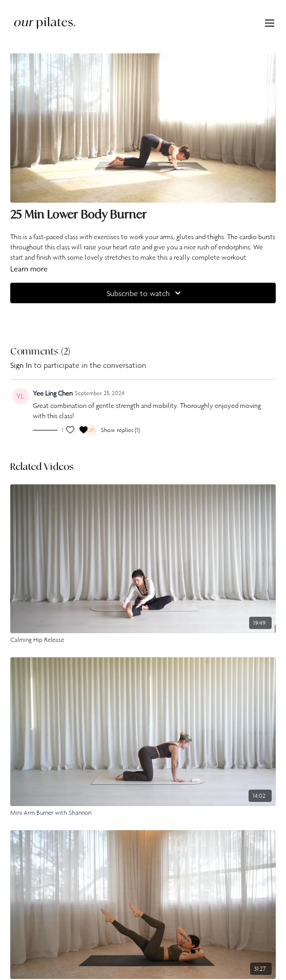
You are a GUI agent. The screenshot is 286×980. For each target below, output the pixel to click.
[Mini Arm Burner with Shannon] (143, 813)
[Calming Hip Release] (143, 640)
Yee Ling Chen (53, 393)
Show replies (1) (120, 430)
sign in (21, 365)
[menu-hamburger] (270, 23)
